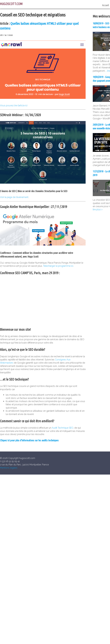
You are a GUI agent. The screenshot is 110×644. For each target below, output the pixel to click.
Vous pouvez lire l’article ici (14, 105)
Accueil (106, 5)
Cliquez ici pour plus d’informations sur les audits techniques (29, 440)
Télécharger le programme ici (58, 266)
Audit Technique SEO (63, 428)
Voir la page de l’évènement (14, 197)
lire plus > (98, 209)
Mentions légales (9, 468)
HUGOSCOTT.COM (11, 4)
